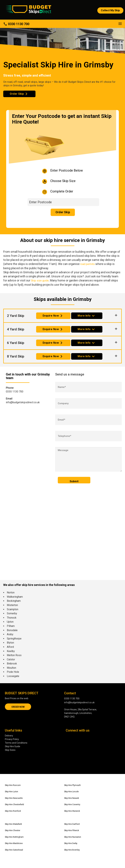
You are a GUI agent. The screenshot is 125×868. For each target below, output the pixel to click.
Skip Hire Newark (72, 798)
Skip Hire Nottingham (14, 837)
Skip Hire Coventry (72, 804)
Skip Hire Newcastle (14, 798)
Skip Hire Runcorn (13, 785)
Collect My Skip (110, 10)
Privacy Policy (12, 739)
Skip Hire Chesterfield (14, 804)
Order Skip (17, 94)
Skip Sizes (10, 750)
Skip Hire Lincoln (71, 792)
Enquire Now (51, 316)
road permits (87, 264)
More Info (84, 316)
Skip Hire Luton (11, 792)
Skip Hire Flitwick (72, 830)
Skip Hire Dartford (72, 824)
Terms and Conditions (16, 743)
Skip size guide (40, 281)
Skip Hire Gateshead (14, 850)
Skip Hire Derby (71, 843)
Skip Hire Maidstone (14, 843)
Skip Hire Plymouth (72, 785)
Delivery (9, 736)
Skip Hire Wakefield (13, 824)
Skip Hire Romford (13, 811)
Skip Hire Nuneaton (73, 837)
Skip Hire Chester (13, 830)
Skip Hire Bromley (72, 850)
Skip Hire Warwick (72, 811)
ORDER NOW (18, 707)
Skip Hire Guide (13, 746)
